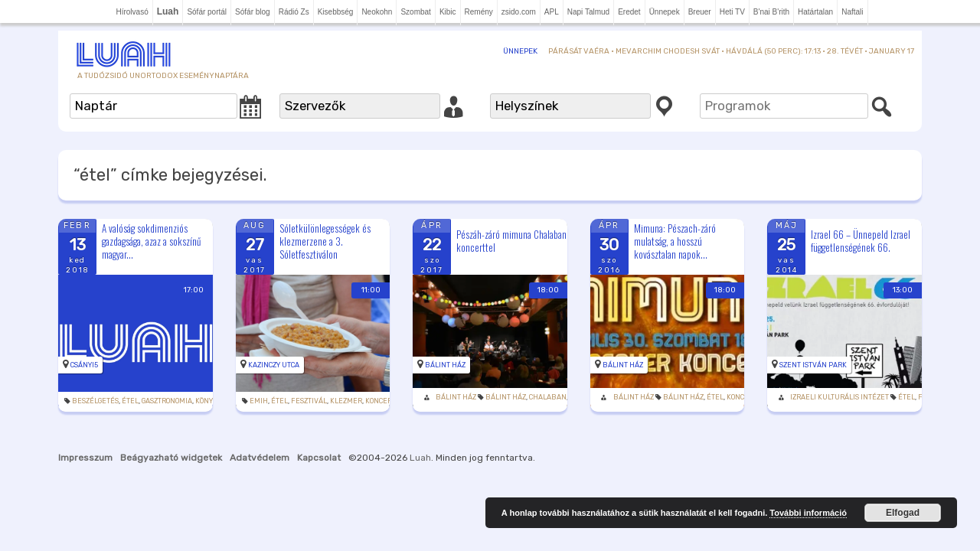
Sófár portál (207, 12)
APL (552, 12)
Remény (479, 12)
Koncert (380, 401)
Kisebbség (336, 12)
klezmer (346, 401)
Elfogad (903, 513)
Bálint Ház (445, 365)
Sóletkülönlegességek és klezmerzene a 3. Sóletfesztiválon (325, 241)
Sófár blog (253, 12)
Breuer (700, 12)
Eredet (629, 12)
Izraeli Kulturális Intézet (840, 397)
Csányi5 (84, 365)
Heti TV (732, 12)
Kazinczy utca (274, 365)
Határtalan (815, 12)
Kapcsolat (319, 458)
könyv (206, 401)
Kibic (448, 12)
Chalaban (548, 397)
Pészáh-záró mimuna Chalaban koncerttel (511, 241)
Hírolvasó (132, 12)
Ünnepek (665, 12)
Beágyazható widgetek (171, 458)
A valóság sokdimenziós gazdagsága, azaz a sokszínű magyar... (151, 241)
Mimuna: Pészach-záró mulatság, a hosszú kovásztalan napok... (675, 241)
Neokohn (377, 12)
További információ (808, 513)
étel (130, 401)
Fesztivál (309, 401)
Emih (259, 401)
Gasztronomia (167, 401)
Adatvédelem (260, 458)
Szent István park (813, 365)
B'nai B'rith (771, 12)
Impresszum (85, 458)
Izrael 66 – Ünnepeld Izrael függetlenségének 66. (861, 241)
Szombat (415, 12)
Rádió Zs (294, 12)
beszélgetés (95, 401)
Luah (420, 458)
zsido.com (519, 12)
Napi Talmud (588, 12)
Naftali (852, 12)
